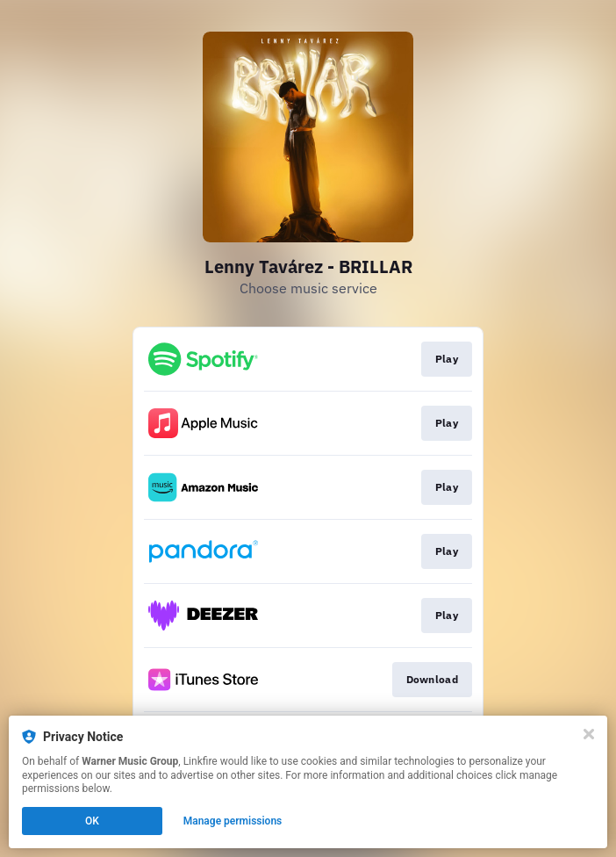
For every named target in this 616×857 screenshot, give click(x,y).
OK (92, 821)
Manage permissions (233, 821)
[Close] (589, 734)
